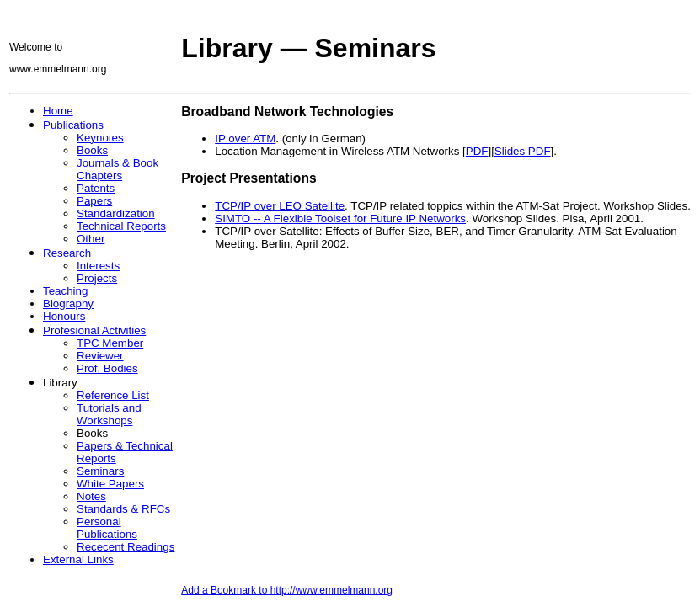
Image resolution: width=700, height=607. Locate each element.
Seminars (100, 471)
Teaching (65, 291)
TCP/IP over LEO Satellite (280, 206)
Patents (96, 188)
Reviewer (100, 356)
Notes (91, 496)
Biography (68, 303)
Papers (94, 201)
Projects (97, 278)
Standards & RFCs (123, 509)
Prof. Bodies (107, 368)
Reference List (113, 395)
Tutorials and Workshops (109, 414)
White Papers (110, 484)
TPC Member (110, 343)
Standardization (116, 213)
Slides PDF (523, 151)
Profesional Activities (94, 330)
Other (91, 239)
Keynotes (100, 138)
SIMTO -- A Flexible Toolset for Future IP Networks (340, 218)
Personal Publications (107, 528)
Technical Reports (121, 226)
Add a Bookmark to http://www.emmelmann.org (287, 590)
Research (67, 253)
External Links (78, 559)
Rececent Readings (126, 547)
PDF (477, 151)
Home (58, 111)
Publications (73, 125)
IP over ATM (245, 138)
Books (92, 150)
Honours (64, 316)
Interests (98, 266)
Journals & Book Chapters (118, 169)
